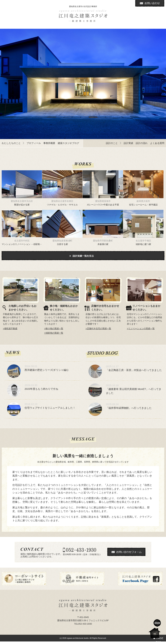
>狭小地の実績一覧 (54, 329)
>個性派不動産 (10, 329)
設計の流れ (142, 143)
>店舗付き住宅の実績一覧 (98, 329)
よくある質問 (157, 143)
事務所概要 (49, 143)
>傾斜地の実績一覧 (54, 333)
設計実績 (128, 143)
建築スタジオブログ (68, 143)
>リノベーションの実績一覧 (141, 329)
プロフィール (34, 143)
